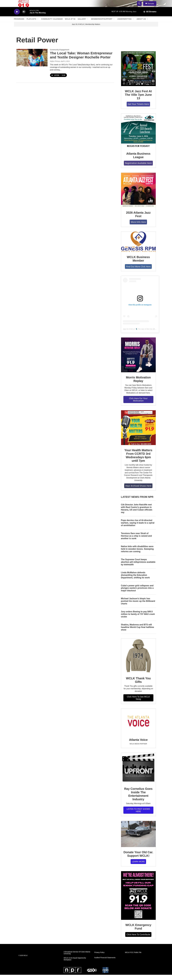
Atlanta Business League (138, 161)
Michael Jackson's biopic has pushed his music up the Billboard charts (138, 606)
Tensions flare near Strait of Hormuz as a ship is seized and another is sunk (136, 541)
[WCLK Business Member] (138, 247)
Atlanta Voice (138, 745)
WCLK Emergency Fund (138, 932)
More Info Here (138, 227)
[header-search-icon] (140, 6)
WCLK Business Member (138, 264)
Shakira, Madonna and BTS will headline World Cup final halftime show (138, 632)
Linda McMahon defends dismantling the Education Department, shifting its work (135, 580)
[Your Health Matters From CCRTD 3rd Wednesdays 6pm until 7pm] (138, 433)
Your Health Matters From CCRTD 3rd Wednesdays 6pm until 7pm (138, 461)
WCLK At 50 (70, 24)
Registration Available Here (138, 168)
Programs (19, 24)
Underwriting (124, 24)
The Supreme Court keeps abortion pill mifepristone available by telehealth (138, 567)
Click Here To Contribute (138, 940)
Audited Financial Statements (105, 963)
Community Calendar (52, 24)
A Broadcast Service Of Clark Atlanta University (77, 958)
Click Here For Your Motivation (138, 405)
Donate (152, 6)
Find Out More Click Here (138, 272)
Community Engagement (60, 55)
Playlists (31, 24)
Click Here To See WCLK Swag (138, 703)
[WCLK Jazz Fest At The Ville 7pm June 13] (138, 74)
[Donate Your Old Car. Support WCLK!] (138, 839)
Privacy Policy (99, 958)
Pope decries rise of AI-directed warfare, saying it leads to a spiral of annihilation (138, 528)
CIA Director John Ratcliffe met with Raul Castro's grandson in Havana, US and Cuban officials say (137, 514)
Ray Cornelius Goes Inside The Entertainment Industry (138, 799)
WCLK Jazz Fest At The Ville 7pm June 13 (138, 100)
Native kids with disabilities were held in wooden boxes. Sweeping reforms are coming (137, 554)
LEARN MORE (138, 867)
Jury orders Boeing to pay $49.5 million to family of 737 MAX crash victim (138, 619)
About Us (141, 24)
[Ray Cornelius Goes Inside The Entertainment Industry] (138, 774)
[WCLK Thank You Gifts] (138, 661)
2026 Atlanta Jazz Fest (138, 220)
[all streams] (150, 17)
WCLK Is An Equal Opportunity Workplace (75, 964)
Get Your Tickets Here (138, 109)
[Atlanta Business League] (138, 136)
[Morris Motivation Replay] (138, 360)
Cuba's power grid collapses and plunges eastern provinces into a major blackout (137, 593)
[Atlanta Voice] (138, 727)
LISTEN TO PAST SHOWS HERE (138, 815)
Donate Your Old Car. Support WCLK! (138, 859)
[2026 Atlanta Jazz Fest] (138, 195)
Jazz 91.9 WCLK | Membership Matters (86, 30)
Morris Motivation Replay (138, 384)
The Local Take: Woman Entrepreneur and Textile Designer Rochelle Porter (81, 60)
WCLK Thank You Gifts (138, 685)
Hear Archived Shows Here (138, 491)
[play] (17, 17)
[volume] (24, 17)
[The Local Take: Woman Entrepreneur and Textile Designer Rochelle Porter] (32, 63)
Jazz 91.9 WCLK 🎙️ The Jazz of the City (138, 334)
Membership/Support (102, 24)
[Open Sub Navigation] (38, 24)
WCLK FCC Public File (133, 958)
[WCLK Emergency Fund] (138, 901)
